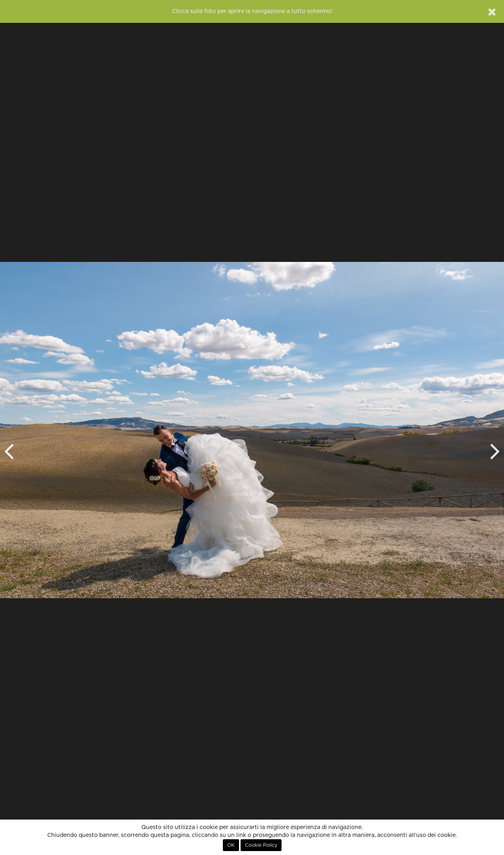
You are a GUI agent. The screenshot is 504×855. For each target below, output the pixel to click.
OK (231, 845)
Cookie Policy (261, 845)
